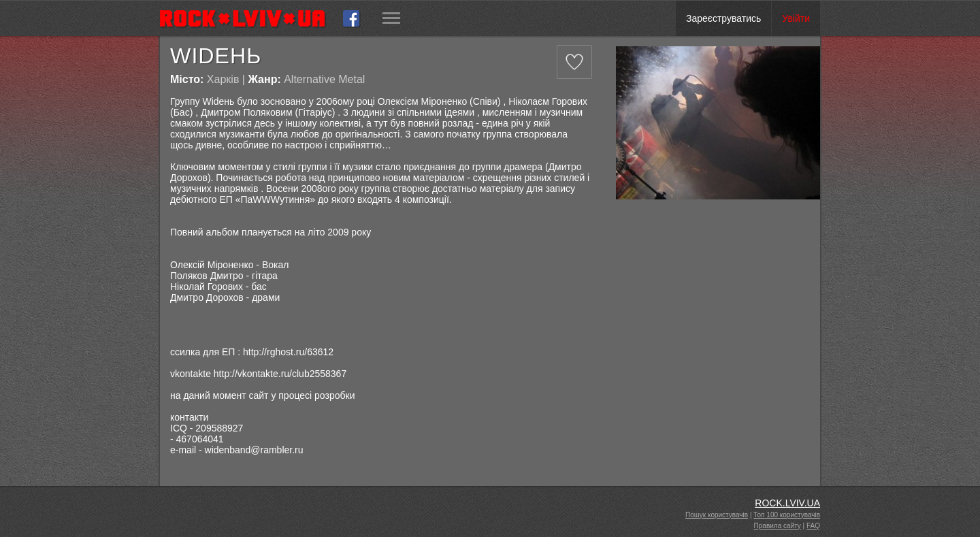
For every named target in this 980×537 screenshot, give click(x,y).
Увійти (796, 18)
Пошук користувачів (717, 515)
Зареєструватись (723, 18)
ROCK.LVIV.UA (787, 503)
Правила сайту (778, 526)
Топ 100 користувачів (787, 515)
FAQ (813, 526)
